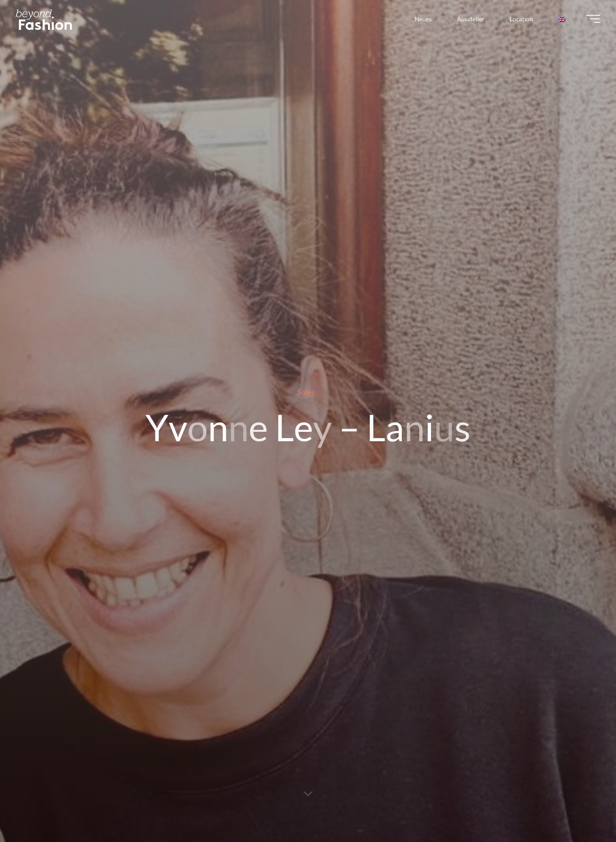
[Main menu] (593, 19)
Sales (306, 392)
